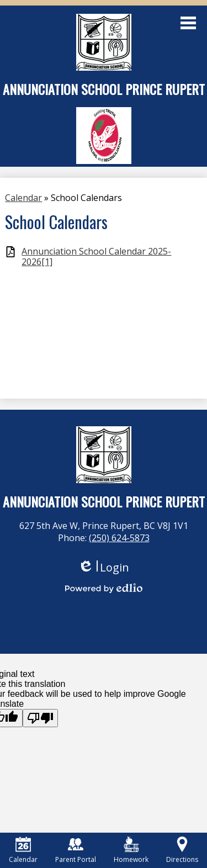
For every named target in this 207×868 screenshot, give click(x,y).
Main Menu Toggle (188, 23)
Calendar (23, 850)
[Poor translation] (40, 718)
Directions (182, 850)
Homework (131, 850)
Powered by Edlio (104, 588)
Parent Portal (76, 850)
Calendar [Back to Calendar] (23, 198)
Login (104, 567)
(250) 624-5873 (119, 538)
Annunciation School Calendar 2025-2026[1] (96, 257)
